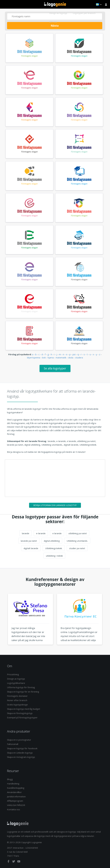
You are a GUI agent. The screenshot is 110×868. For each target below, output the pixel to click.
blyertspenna (34, 358)
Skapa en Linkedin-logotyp (20, 753)
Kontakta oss (14, 809)
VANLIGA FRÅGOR (16, 805)
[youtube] (19, 862)
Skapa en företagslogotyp (20, 713)
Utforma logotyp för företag (21, 687)
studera (79, 358)
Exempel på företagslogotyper (22, 717)
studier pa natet (77, 548)
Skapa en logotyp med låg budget (24, 709)
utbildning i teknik (54, 556)
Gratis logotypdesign (17, 705)
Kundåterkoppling (16, 788)
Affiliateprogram (15, 801)
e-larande (41, 533)
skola (71, 358)
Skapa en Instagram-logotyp (21, 757)
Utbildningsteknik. (54, 548)
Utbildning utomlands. (77, 541)
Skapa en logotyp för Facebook (22, 748)
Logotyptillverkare (16, 683)
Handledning (13, 784)
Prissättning (13, 674)
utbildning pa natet (78, 533)
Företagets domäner (17, 696)
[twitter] (14, 862)
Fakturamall (13, 744)
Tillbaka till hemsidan (55, 4)
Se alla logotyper (55, 368)
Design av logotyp (58, 13)
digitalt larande (31, 548)
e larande (57, 533)
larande (26, 533)
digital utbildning (52, 541)
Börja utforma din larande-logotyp (55, 505)
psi (74, 354)
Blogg (10, 779)
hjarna (51, 358)
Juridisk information (16, 796)
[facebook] (9, 862)
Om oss (53, 22)
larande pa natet (29, 541)
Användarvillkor (14, 792)
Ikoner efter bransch (17, 700)
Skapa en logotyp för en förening (23, 692)
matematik (61, 358)
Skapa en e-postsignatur (19, 740)
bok (44, 358)
